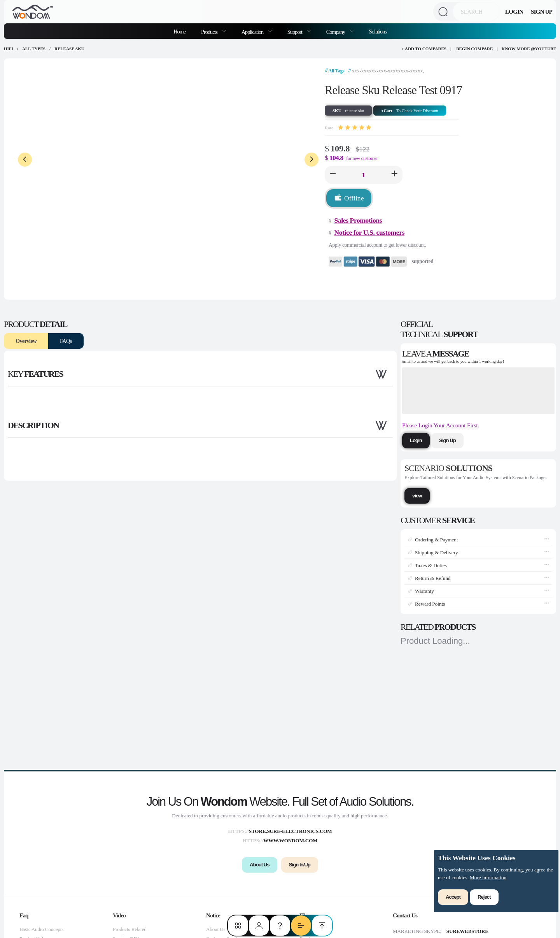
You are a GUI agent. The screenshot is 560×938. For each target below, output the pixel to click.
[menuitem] (213, 31)
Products (210, 32)
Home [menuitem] (179, 32)
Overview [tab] (26, 341)
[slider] (355, 128)
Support (295, 32)
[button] (333, 175)
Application (253, 32)
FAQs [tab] (66, 341)
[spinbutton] (364, 175)
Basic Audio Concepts (41, 929)
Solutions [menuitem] (378, 32)
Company (336, 32)
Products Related (130, 929)
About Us (216, 929)
